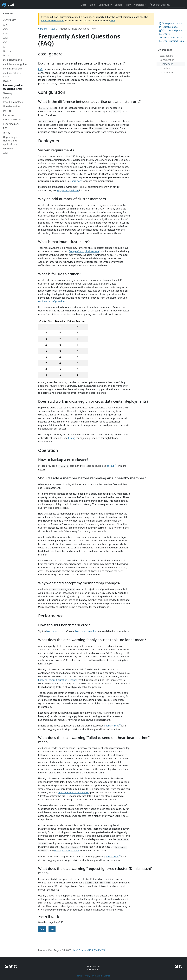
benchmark (53, 631)
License (107, 976)
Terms (80, 976)
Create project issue (172, 41)
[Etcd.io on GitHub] (181, 966)
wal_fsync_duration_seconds (73, 792)
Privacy (87, 976)
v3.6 (113, 20)
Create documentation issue (171, 36)
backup (111, 466)
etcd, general (167, 56)
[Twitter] (11, 966)
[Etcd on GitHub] (176, 966)
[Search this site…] (167, 5)
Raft (40, 69)
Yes (42, 929)
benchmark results (85, 631)
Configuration (167, 60)
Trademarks (97, 976)
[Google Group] (6, 966)
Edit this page (168, 27)
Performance (167, 72)
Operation (165, 68)
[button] (140, 5)
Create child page (170, 30)
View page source (170, 23)
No (52, 929)
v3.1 (53, 29)
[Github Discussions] (16, 966)
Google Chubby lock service (84, 251)
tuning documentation (67, 851)
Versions (43, 29)
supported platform (68, 190)
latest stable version (52, 20)
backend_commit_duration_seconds (58, 680)
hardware (77, 181)
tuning (72, 438)
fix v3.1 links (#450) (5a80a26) (89, 950)
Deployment (166, 64)
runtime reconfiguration (51, 301)
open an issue (112, 726)
